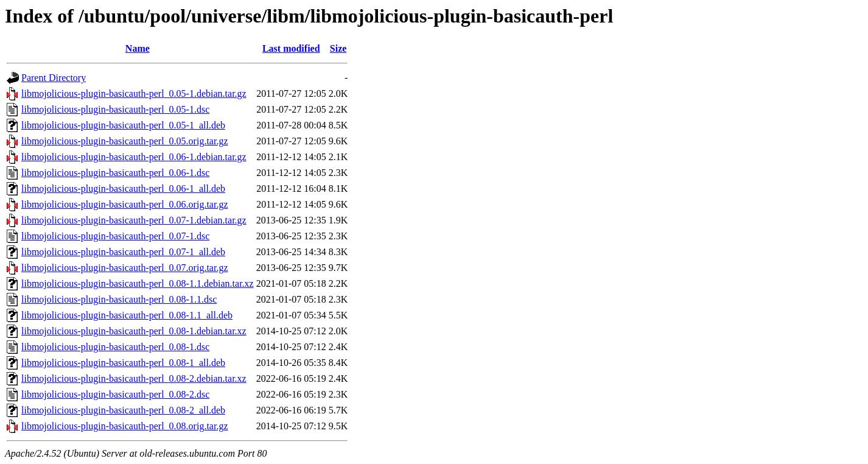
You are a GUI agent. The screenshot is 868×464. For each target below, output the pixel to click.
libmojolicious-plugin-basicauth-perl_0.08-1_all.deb (123, 363)
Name (138, 48)
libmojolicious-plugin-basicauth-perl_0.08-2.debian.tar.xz (134, 378)
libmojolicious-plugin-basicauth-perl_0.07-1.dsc (115, 236)
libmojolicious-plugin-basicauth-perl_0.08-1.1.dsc (119, 299)
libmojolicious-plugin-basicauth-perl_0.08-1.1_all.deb (127, 315)
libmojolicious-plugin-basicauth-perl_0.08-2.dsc (115, 394)
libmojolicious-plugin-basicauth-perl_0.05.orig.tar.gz (124, 141)
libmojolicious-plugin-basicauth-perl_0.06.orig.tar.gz (124, 204)
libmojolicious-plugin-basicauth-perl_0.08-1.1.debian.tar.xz (138, 283)
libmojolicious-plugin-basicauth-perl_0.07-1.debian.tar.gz (134, 220)
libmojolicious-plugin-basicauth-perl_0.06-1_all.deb (123, 188)
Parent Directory (54, 78)
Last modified (291, 48)
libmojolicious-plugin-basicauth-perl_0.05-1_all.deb (123, 125)
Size (338, 48)
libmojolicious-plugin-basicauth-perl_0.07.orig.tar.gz (124, 268)
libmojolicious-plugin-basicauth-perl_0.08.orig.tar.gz (124, 426)
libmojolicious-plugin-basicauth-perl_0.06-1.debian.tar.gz (134, 157)
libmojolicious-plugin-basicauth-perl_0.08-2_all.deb (123, 410)
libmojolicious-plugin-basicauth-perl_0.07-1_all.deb (123, 252)
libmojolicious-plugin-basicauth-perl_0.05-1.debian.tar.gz (134, 93)
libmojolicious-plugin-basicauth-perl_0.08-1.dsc (115, 347)
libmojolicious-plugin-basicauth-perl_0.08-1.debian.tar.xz (134, 331)
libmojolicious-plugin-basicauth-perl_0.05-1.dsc (115, 109)
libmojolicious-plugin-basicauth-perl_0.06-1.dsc (115, 173)
